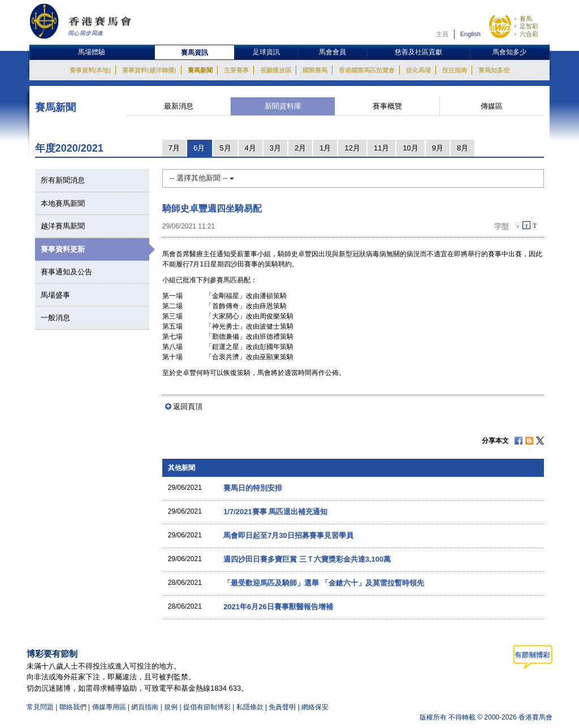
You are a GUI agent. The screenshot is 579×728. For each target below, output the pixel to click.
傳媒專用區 (109, 707)
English (470, 34)
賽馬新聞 (200, 70)
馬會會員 (332, 52)
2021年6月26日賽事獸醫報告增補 (278, 607)
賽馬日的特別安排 (253, 488)
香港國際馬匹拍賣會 (367, 70)
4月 (250, 148)
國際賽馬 (315, 70)
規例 (172, 707)
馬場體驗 (92, 52)
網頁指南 (145, 707)
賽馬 (526, 19)
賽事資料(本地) (90, 70)
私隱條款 (250, 707)
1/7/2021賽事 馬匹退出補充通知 (275, 512)
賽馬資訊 (195, 53)
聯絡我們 (73, 707)
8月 (463, 148)
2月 (300, 148)
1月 (325, 148)
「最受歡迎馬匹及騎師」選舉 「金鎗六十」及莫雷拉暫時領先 (324, 583)
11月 (381, 148)
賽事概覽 (387, 106)
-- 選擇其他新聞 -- (202, 178)
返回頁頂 (188, 406)
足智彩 (529, 26)
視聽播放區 (276, 70)
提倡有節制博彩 (207, 707)
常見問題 (40, 707)
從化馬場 (418, 70)
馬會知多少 (509, 52)
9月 (438, 148)
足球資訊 (266, 52)
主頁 (442, 34)
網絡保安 (315, 707)
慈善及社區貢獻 (418, 52)
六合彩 (529, 34)
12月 (352, 148)
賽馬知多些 (494, 70)
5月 (225, 148)
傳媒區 (492, 106)
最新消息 (179, 106)
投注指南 (455, 70)
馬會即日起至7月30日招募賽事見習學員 (288, 535)
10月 (410, 148)
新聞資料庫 (283, 106)
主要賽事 (236, 70)
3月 (275, 148)
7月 (174, 148)
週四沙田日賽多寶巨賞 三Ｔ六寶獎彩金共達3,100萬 (307, 559)
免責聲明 (282, 707)
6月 (199, 148)
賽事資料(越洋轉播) (149, 70)
